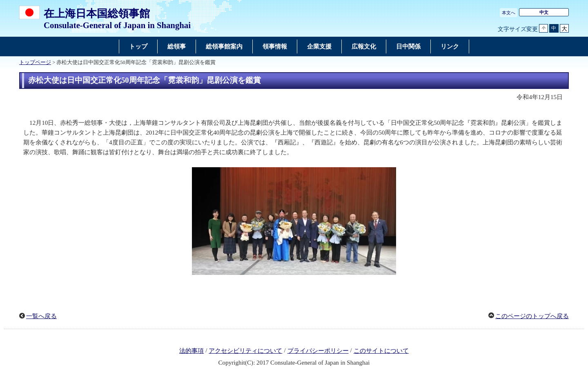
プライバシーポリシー (318, 351)
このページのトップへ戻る (532, 316)
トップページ (35, 62)
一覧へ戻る (41, 316)
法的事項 (192, 351)
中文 (544, 12)
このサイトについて (381, 351)
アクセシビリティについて (245, 351)
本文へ (509, 13)
